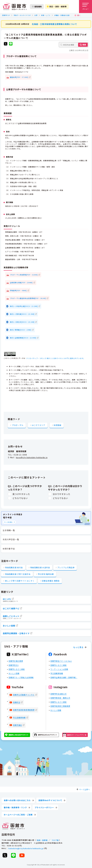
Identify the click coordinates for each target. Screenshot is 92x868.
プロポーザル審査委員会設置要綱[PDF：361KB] (28, 298)
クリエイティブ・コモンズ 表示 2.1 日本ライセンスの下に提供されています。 (56, 358)
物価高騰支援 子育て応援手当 (18, 574)
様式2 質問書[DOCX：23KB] (21, 330)
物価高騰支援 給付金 (14, 567)
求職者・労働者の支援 (62, 15)
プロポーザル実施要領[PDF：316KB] (24, 275)
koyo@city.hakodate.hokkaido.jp (32, 457)
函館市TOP (6, 15)
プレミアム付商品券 (66, 567)
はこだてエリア (38, 425)
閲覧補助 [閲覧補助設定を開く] (37, 7)
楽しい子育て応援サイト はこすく (20, 581)
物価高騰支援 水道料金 (40, 567)
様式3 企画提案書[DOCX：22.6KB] (23, 338)
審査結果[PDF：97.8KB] (19, 77)
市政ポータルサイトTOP (22, 15)
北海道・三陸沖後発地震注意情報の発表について (54, 24)
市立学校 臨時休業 (46, 574)
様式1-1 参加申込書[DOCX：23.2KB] (24, 306)
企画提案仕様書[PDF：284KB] (21, 282)
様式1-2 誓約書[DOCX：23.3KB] (22, 314)
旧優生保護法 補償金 (51, 581)
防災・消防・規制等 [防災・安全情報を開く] (57, 7)
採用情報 (57, 425)
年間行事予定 (9, 549)
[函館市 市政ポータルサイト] (15, 7)
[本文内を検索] (74, 45)
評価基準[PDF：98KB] (18, 290)
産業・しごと (46, 15)
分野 (36, 15)
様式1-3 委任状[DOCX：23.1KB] (22, 322)
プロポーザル (18, 425)
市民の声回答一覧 (11, 539)
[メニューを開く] (86, 7)
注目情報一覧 (9, 530)
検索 (84, 45)
